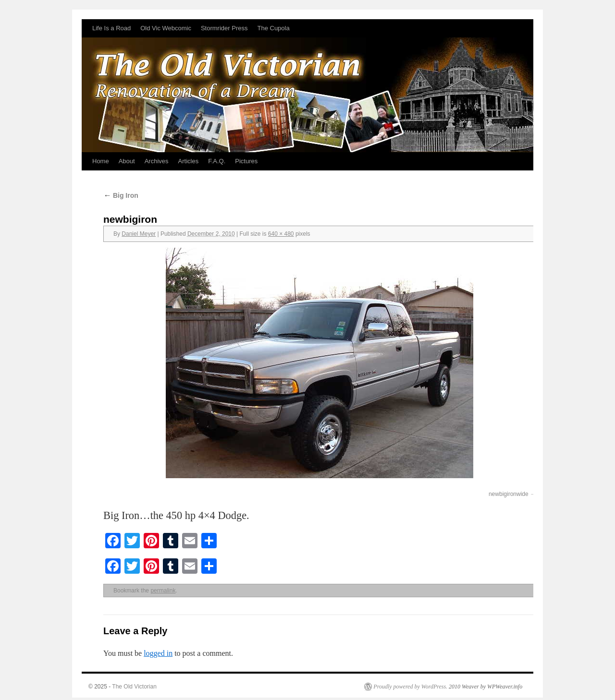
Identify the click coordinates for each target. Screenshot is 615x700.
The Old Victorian (134, 687)
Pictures (246, 161)
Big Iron (121, 195)
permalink (163, 591)
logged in (158, 653)
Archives (157, 161)
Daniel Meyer (139, 234)
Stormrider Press (224, 28)
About (127, 161)
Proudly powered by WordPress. (410, 687)
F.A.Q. (217, 161)
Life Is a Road (111, 28)
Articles (189, 161)
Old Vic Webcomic (166, 28)
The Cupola (273, 28)
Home (101, 161)
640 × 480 (281, 234)
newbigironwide (509, 494)
